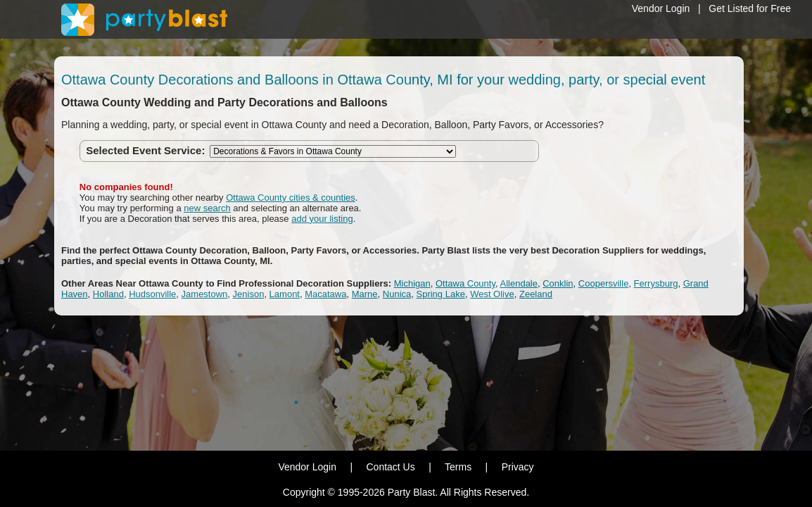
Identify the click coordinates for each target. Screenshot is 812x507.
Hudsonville (152, 294)
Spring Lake (441, 294)
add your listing (322, 219)
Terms (458, 467)
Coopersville (604, 283)
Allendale (519, 283)
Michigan (412, 283)
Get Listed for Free (750, 8)
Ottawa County (465, 283)
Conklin (558, 283)
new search (207, 208)
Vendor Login (661, 8)
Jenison (249, 294)
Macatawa (325, 294)
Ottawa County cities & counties (291, 198)
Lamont (285, 294)
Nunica (397, 294)
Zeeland (536, 294)
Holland (108, 294)
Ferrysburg (656, 283)
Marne (365, 294)
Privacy (518, 467)
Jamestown (205, 294)
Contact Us (390, 467)
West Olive (492, 294)
